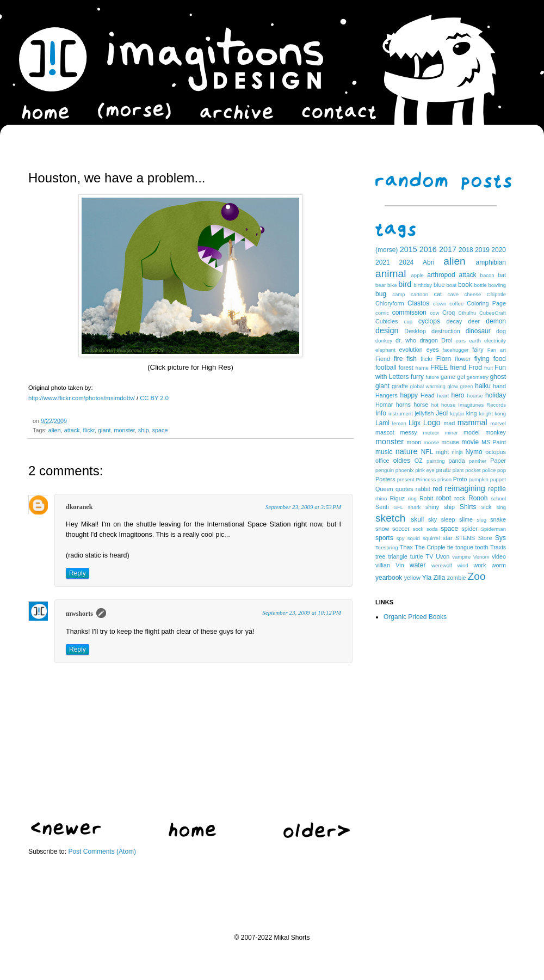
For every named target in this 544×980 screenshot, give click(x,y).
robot (444, 498)
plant (458, 470)
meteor (431, 433)
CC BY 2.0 (154, 398)
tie (450, 547)
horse (421, 405)
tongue (464, 547)
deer (474, 321)
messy (409, 432)
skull (417, 519)
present (406, 479)
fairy (478, 350)
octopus (496, 452)
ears (460, 341)
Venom (481, 557)
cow (434, 313)
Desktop (415, 331)
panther (478, 461)
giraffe (400, 386)
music (384, 452)
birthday (423, 285)
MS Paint (494, 442)
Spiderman (493, 529)
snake (498, 519)
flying (482, 359)
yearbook (389, 578)
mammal (472, 422)
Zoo (477, 576)
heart (443, 396)
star (448, 538)
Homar (384, 405)
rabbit (423, 489)
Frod (475, 367)
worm (499, 565)
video (499, 556)
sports (384, 538)
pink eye (425, 470)
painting (436, 461)
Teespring (387, 547)
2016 (428, 249)
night (443, 452)
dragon (429, 340)
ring (412, 498)
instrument (401, 414)
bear (381, 285)
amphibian (491, 262)
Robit (426, 498)
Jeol (442, 413)
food (500, 359)
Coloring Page (486, 303)
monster (124, 430)
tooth (482, 547)
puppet (498, 479)
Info (381, 413)
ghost (498, 377)
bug (381, 294)
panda (457, 461)
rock (460, 498)
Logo (432, 422)
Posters (385, 479)
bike (392, 285)
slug (482, 520)
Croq (449, 313)
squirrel (431, 538)
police (489, 470)
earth (475, 341)
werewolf (442, 565)
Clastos (418, 303)
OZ (419, 461)
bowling (497, 285)
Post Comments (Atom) (102, 852)
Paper (498, 461)
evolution (410, 350)
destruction (446, 331)
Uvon (443, 556)
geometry (478, 377)
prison (444, 479)
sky (432, 519)
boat (452, 285)
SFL (399, 507)
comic (382, 313)
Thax (406, 547)
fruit (489, 368)
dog (501, 331)
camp (398, 294)
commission (409, 313)
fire (398, 359)
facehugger (456, 350)
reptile (497, 489)
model (471, 432)
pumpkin (479, 479)
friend (458, 367)
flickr (89, 430)
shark (414, 507)
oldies (402, 461)
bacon (487, 275)
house (448, 405)
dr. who (406, 340)
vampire (461, 557)
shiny (432, 507)
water (418, 565)
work (480, 565)
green (466, 386)
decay (454, 321)
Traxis (498, 547)
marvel (498, 423)
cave (453, 294)
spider (469, 529)
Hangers (387, 395)
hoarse (475, 396)
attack (72, 430)
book (465, 285)
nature (407, 451)
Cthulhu (467, 313)
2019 (482, 250)
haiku (483, 386)
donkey (384, 341)
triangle (397, 556)
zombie (457, 578)
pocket (473, 470)
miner (452, 433)
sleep (448, 519)
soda (432, 529)
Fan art (497, 350)
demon (496, 321)
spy (401, 538)
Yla (427, 578)
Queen (384, 489)
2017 (448, 249)
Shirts (468, 507)
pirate (444, 470)
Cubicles (387, 321)
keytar (457, 414)
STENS (465, 538)
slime (466, 519)
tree (381, 556)
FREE (439, 367)
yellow (412, 578)
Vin (400, 565)
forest (406, 367)
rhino (381, 498)
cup (408, 321)
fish (412, 359)
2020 (499, 250)
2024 (407, 262)
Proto (460, 479)
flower (463, 359)
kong (500, 414)
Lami (382, 423)
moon (414, 442)
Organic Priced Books (415, 617)
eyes (433, 350)
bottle (480, 285)
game (448, 377)
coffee (456, 304)
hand (499, 386)
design (387, 330)
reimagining (465, 488)
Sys (500, 538)
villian (383, 565)
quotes (404, 489)
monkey (496, 432)
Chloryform (390, 303)
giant (104, 430)
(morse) (387, 250)
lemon (399, 423)
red (437, 489)
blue (439, 285)
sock (418, 529)
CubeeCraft (493, 313)
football (386, 367)
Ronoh (478, 498)
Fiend (383, 359)
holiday (496, 395)
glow (453, 386)
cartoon (419, 294)
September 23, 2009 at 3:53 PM (303, 507)
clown (440, 304)
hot (435, 405)
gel (461, 377)
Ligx (415, 423)
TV (430, 556)
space (160, 430)
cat (438, 294)
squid (414, 538)
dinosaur (478, 331)
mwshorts (79, 614)
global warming (428, 386)
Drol (447, 340)
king (472, 413)
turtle (417, 556)
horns (403, 405)
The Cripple (430, 547)
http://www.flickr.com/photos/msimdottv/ (82, 398)
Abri (428, 262)
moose (432, 442)
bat (502, 275)
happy (409, 395)
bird (405, 284)
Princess (426, 479)
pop (502, 470)
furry (417, 377)
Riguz (398, 498)
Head (428, 395)
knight (486, 414)
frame (422, 368)
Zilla (439, 578)
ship (144, 430)
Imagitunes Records (482, 405)
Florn (444, 359)
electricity (495, 341)
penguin (385, 470)
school (498, 498)
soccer (401, 529)
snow (382, 529)
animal (391, 274)
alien (55, 430)
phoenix (405, 470)
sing (501, 507)
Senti (382, 507)
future (433, 377)
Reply (78, 573)
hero (458, 395)
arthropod (441, 275)
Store (485, 538)
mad (449, 423)
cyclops (429, 321)
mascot (385, 432)
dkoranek (79, 507)
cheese (472, 294)
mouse (450, 442)
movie (470, 442)
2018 (466, 250)
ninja (457, 452)
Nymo (474, 452)
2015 (409, 249)
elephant (385, 350)
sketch (390, 518)
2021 (383, 262)
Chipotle (496, 294)
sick (487, 507)
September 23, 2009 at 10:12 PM (302, 612)
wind (463, 565)
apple (417, 275)
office (382, 461)
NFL (427, 452)
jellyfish (424, 413)
